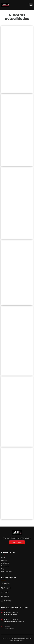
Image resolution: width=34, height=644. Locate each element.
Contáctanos (17, 542)
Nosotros (4, 560)
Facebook (6, 584)
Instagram (6, 588)
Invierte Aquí (5, 566)
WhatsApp (6, 601)
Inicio (3, 557)
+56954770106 (9, 629)
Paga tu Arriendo (6, 572)
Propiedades (5, 563)
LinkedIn (5, 596)
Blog (3, 569)
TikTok (5, 592)
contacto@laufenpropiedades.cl (14, 622)
